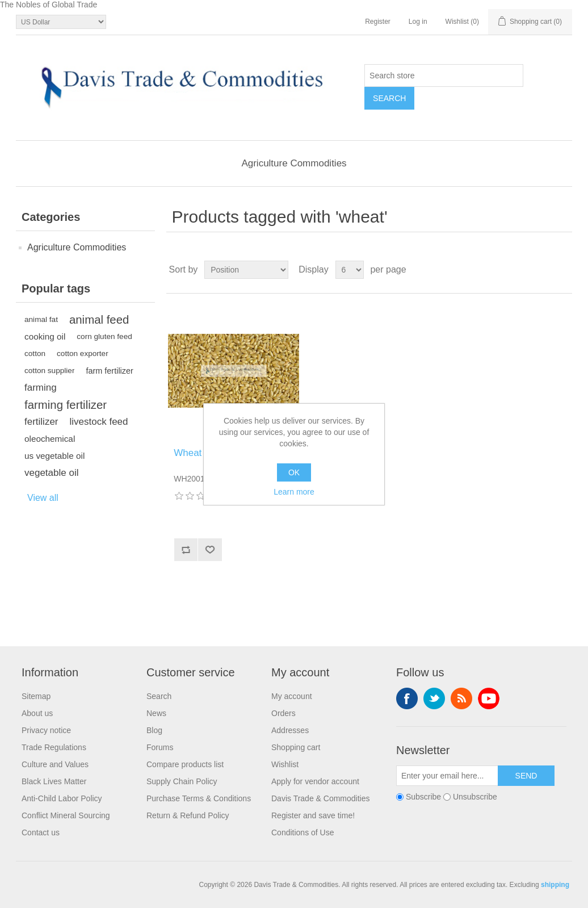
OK (294, 472)
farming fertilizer (66, 405)
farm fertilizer (109, 371)
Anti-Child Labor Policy (62, 798)
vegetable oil (51, 473)
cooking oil (45, 336)
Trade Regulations (54, 747)
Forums (160, 747)
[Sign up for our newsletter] (447, 776)
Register (378, 22)
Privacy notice (46, 730)
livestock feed (99, 422)
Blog (154, 730)
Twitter (434, 698)
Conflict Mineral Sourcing (66, 815)
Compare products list (185, 764)
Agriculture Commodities (294, 163)
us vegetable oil (54, 456)
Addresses (290, 730)
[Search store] (444, 76)
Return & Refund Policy (188, 815)
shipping (555, 885)
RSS (461, 698)
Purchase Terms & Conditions (199, 798)
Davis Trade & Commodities (321, 798)
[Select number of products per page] (350, 270)
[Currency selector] (61, 22)
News (156, 713)
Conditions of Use (303, 832)
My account (292, 696)
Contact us (41, 832)
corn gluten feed (104, 336)
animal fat (41, 319)
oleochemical (50, 439)
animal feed (99, 320)
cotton (35, 353)
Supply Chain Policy (182, 781)
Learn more (294, 492)
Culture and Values (55, 764)
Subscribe (423, 797)
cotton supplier (49, 371)
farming (41, 388)
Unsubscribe (475, 797)
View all (43, 498)
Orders (283, 713)
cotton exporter (83, 353)
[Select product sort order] (246, 270)
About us (37, 713)
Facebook (407, 698)
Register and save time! (313, 815)
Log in (418, 22)
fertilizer (41, 422)
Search (159, 696)
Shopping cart (296, 747)
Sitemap (36, 696)
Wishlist (285, 764)
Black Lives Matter (54, 781)
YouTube (489, 698)
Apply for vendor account (315, 781)
